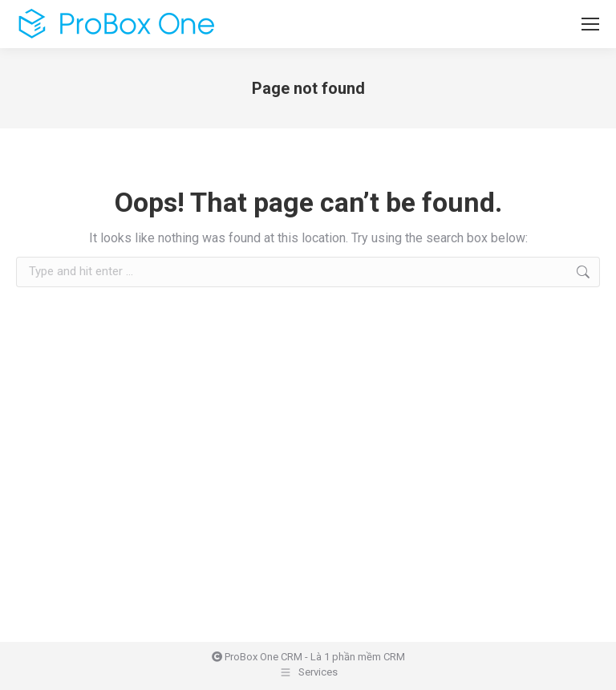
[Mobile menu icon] (590, 24)
